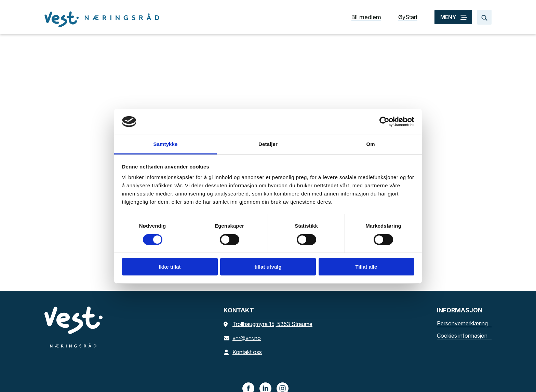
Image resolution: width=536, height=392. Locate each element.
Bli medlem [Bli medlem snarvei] (366, 17)
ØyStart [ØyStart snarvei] (408, 17)
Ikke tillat (170, 267)
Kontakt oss (243, 352)
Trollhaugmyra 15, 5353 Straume (268, 324)
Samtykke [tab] (166, 144)
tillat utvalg (268, 267)
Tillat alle (366, 267)
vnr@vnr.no (242, 338)
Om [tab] (370, 144)
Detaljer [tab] (268, 144)
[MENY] (453, 17)
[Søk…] (484, 17)
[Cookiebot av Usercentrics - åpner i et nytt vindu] (384, 122)
